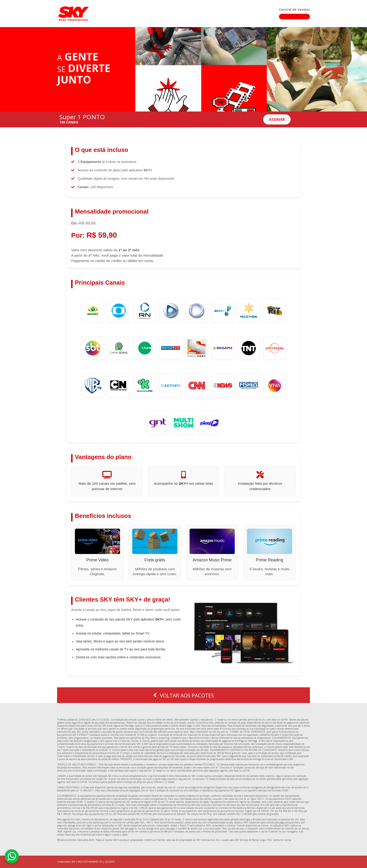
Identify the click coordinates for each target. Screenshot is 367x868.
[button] (277, 119)
